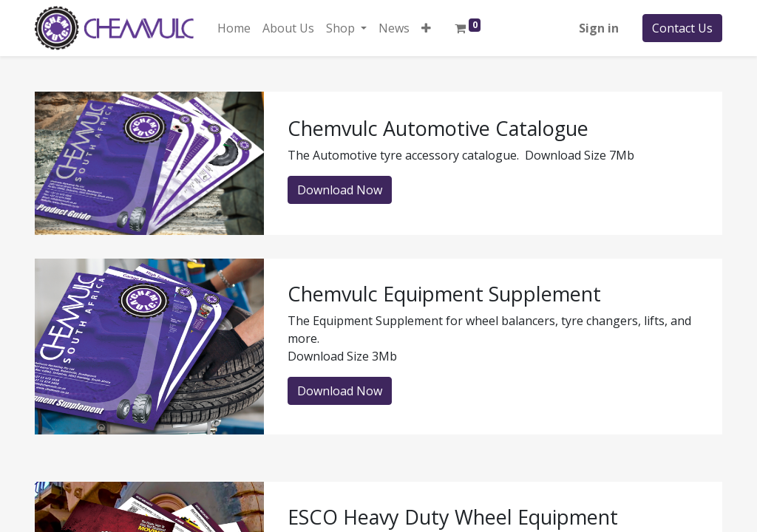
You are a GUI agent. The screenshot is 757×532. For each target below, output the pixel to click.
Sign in (599, 28)
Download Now (340, 190)
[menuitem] (234, 28)
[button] (426, 28)
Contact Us (682, 28)
